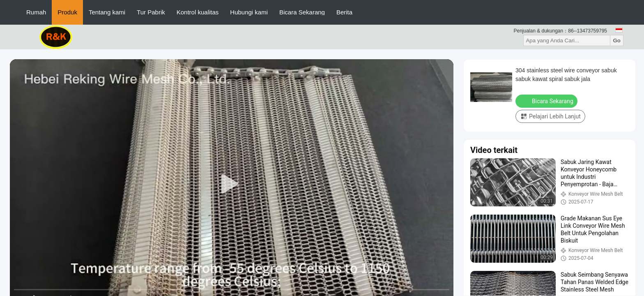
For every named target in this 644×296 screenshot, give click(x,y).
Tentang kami (107, 12)
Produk (67, 12)
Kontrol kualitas (198, 12)
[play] (232, 184)
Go (617, 40)
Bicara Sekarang (302, 12)
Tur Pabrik (151, 12)
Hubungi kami (249, 12)
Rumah (36, 12)
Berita (344, 12)
